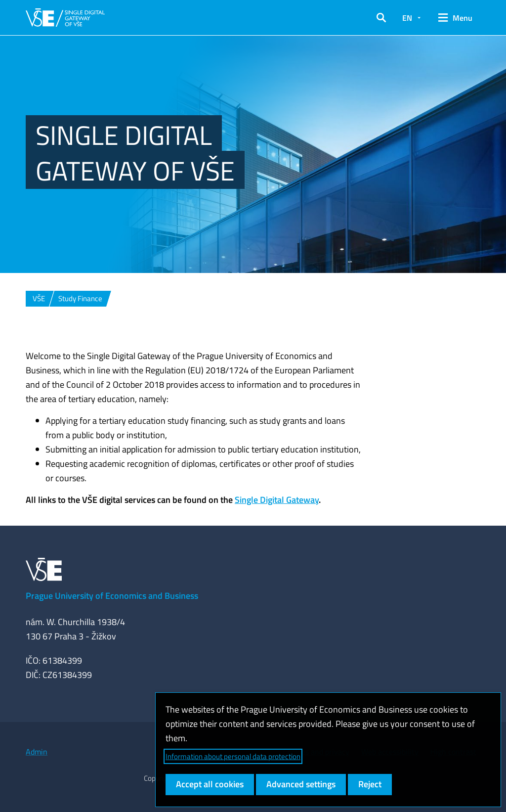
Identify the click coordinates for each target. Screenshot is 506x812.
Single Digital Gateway (277, 500)
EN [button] (407, 18)
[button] (381, 18)
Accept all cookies (210, 784)
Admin (37, 752)
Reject (370, 784)
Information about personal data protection (233, 756)
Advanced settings (301, 784)
